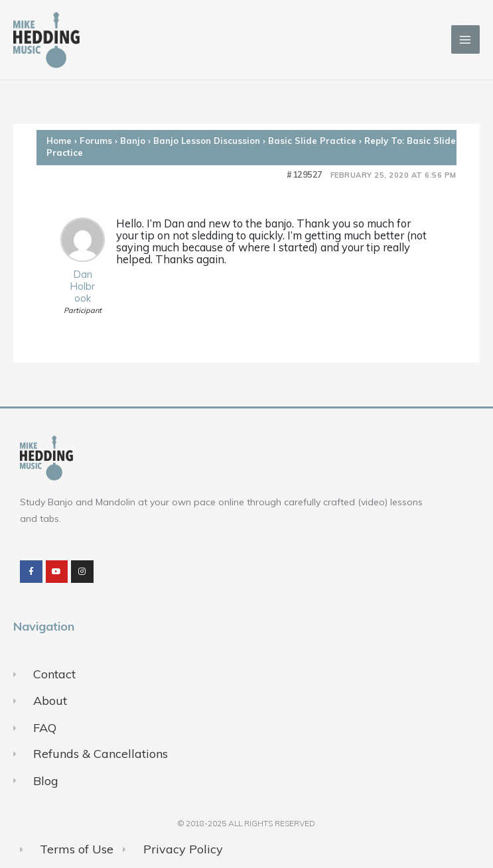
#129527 (305, 175)
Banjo (133, 141)
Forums (96, 141)
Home (59, 141)
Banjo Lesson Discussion (207, 141)
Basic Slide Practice (312, 141)
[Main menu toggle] (465, 39)
